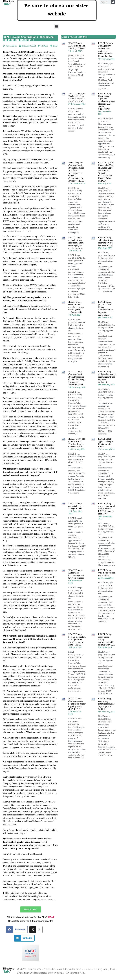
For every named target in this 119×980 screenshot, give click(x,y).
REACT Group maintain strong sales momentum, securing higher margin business (76, 243)
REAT (55, 46)
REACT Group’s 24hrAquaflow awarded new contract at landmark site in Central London (105, 50)
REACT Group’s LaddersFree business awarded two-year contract (76, 574)
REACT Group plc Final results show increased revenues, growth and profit (77, 97)
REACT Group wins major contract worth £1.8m (107, 573)
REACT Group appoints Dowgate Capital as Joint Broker (106, 443)
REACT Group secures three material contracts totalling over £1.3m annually (76, 307)
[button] (57, 26)
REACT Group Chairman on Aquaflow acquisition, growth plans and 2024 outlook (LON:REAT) (106, 101)
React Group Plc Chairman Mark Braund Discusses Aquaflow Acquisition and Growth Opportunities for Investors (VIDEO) (77, 172)
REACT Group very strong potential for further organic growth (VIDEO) (107, 704)
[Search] (113, 2)
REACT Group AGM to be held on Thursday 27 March (77, 46)
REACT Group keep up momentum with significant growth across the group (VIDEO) (77, 639)
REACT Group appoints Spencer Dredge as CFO (76, 506)
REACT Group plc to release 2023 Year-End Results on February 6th (77, 443)
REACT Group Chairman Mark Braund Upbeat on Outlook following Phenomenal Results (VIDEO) (76, 378)
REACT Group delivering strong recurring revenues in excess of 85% (106, 241)
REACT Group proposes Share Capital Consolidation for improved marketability (106, 308)
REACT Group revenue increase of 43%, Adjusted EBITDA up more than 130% (107, 509)
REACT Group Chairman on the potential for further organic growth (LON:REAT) (77, 704)
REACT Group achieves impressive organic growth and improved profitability (107, 377)
